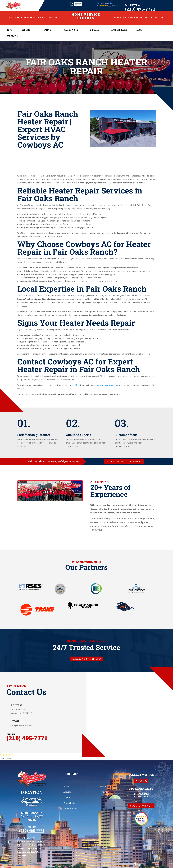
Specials (94, 30)
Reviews (104, 792)
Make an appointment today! (86, 659)
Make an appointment (141, 806)
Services (67, 797)
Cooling (26, 30)
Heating (46, 30)
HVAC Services (70, 30)
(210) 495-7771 (140, 9)
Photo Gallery (106, 786)
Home (9, 30)
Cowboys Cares (119, 30)
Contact (11, 36)
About (140, 30)
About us (67, 792)
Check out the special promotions (124, 462)
